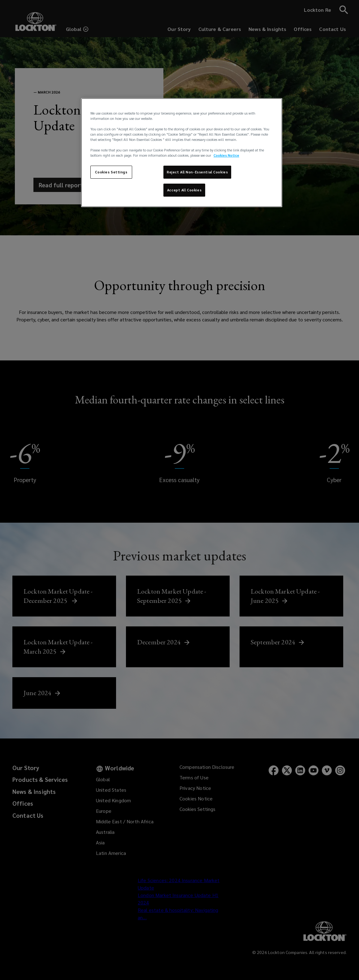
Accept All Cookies (184, 190)
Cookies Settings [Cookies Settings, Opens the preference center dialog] (111, 172)
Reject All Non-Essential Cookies (197, 172)
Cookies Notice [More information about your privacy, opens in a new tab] (226, 155)
